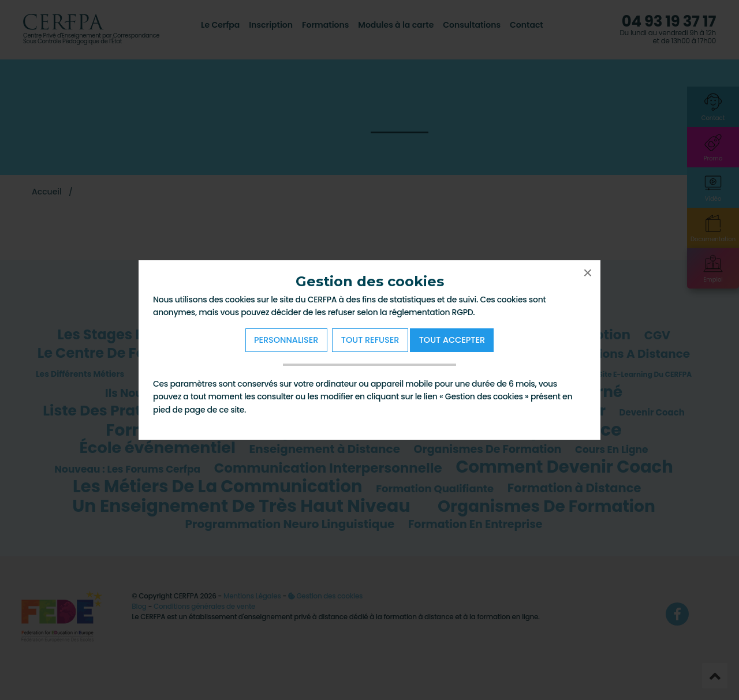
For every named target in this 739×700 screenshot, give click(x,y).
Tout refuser (370, 340)
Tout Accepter (452, 340)
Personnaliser (286, 340)
